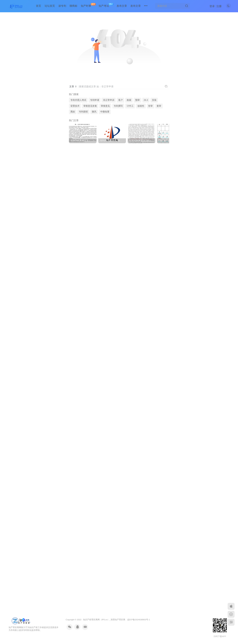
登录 (212, 6)
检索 (129, 100)
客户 (121, 100)
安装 (154, 100)
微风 (94, 112)
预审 (137, 100)
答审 (150, 106)
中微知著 (105, 112)
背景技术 (75, 106)
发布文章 (122, 6)
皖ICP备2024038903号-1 (139, 620)
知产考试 (106, 5)
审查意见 (105, 106)
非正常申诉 (109, 100)
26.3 (146, 100)
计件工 (130, 106)
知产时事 (88, 5)
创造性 (141, 106)
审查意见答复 (90, 106)
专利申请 (95, 100)
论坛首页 (50, 6)
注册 (219, 6)
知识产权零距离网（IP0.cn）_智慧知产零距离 (104, 620)
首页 (39, 6)
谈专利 (62, 6)
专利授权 (83, 112)
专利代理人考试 (78, 100)
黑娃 (73, 112)
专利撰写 (118, 106)
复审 (159, 106)
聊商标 (73, 6)
